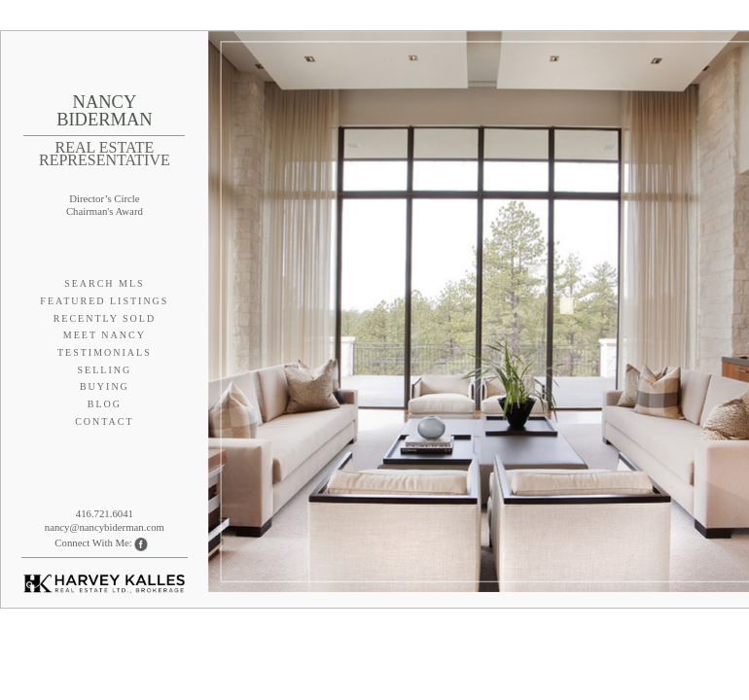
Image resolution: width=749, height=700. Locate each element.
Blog (105, 404)
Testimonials (105, 352)
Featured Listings (104, 301)
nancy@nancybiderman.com (105, 527)
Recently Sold (105, 318)
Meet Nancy (105, 335)
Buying (105, 386)
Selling (105, 370)
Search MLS (105, 283)
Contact (104, 421)
